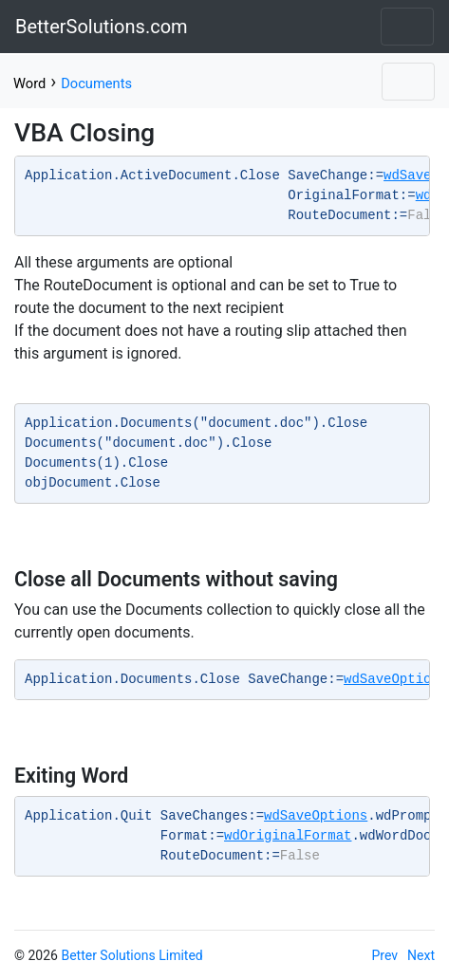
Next (421, 955)
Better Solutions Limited (131, 955)
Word (29, 83)
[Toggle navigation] (407, 27)
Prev (385, 955)
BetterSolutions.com (102, 27)
